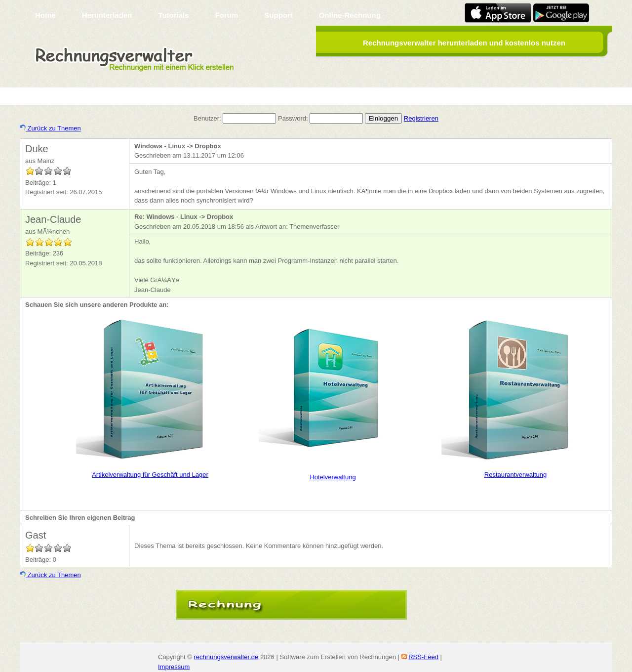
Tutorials (173, 15)
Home (45, 15)
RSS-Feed (423, 657)
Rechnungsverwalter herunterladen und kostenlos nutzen (464, 43)
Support (278, 15)
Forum (227, 15)
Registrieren (421, 118)
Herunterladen (107, 15)
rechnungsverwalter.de (226, 657)
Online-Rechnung (350, 15)
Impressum (174, 667)
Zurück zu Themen (50, 128)
